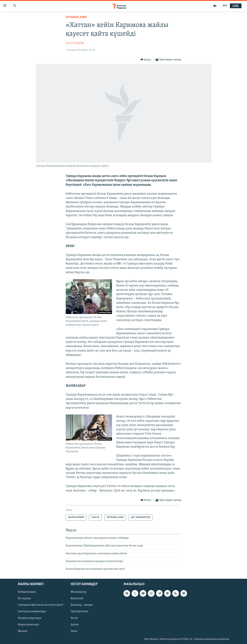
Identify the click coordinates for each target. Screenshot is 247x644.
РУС (225, 6)
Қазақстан (77, 598)
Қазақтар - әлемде (82, 605)
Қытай (75, 624)
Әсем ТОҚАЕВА (75, 43)
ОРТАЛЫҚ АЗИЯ (76, 17)
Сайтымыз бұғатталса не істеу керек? (40, 605)
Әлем (74, 631)
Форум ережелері (28, 624)
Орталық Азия (79, 611)
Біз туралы (24, 598)
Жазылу (23, 631)
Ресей (74, 618)
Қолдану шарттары (30, 618)
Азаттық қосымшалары (32, 611)
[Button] (146, 60)
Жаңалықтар (79, 592)
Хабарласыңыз (27, 592)
